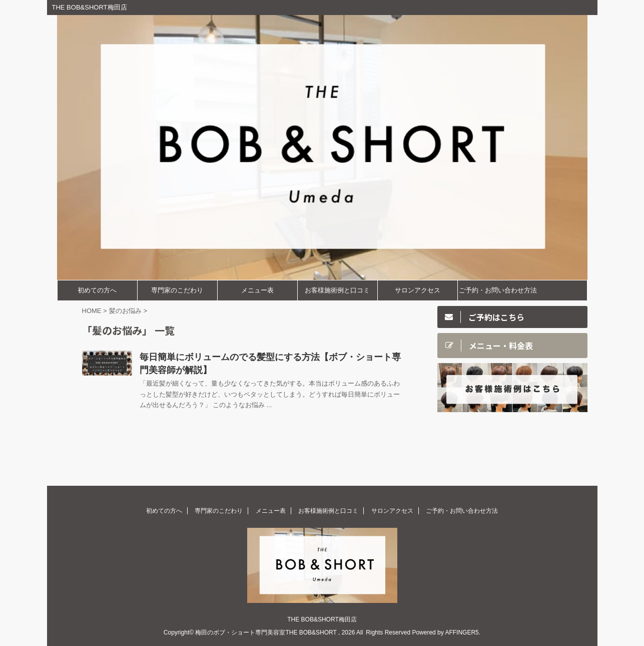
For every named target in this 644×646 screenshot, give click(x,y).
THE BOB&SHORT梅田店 (322, 619)
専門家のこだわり (177, 290)
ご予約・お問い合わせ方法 (498, 290)
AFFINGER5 (462, 632)
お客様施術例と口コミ (337, 290)
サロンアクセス (418, 290)
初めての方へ (97, 290)
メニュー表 (257, 290)
